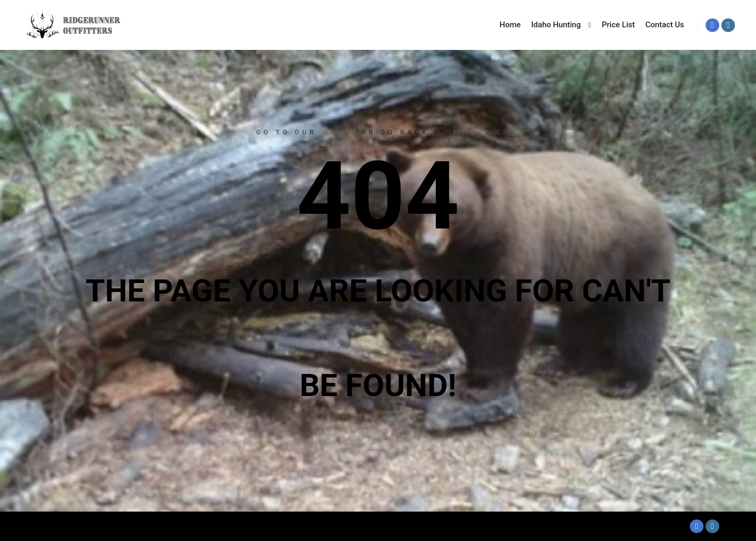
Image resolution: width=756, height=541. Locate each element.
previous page (477, 132)
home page (339, 132)
